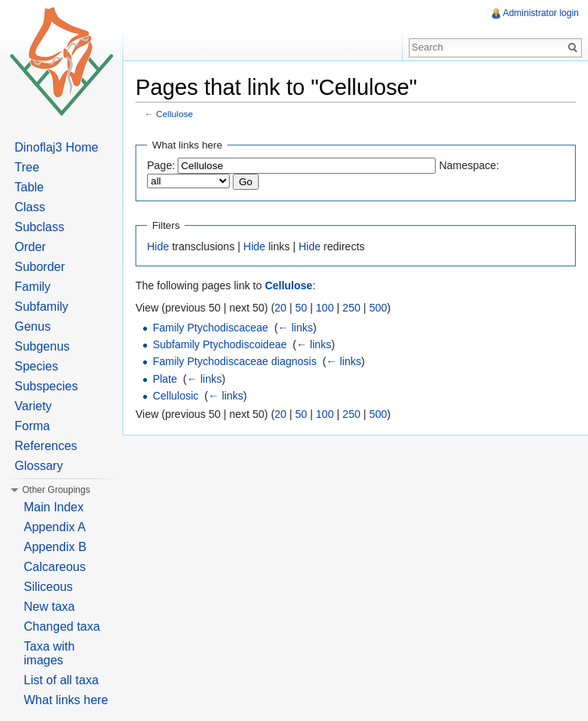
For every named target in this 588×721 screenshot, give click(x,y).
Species (36, 366)
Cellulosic (175, 396)
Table (29, 187)
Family (33, 287)
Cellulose (175, 114)
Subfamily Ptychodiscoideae (219, 344)
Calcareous (55, 567)
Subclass (39, 227)
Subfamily (41, 307)
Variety (33, 406)
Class (30, 207)
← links (296, 328)
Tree (27, 167)
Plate (165, 379)
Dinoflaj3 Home (56, 147)
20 (281, 308)
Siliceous (48, 587)
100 (325, 308)
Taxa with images (49, 653)
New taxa (49, 607)
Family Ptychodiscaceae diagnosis (234, 361)
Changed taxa (62, 626)
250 (351, 308)
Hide (158, 246)
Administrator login (541, 13)
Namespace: (469, 165)
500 (378, 308)
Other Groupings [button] (56, 490)
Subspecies (46, 386)
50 (302, 308)
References (46, 446)
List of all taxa (61, 680)
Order (30, 247)
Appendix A (55, 527)
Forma (32, 426)
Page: (161, 165)
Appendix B (55, 547)
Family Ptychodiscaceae (210, 328)
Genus (33, 326)
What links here (66, 700)
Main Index (54, 507)
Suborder (40, 267)
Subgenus (42, 346)
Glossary (39, 466)
